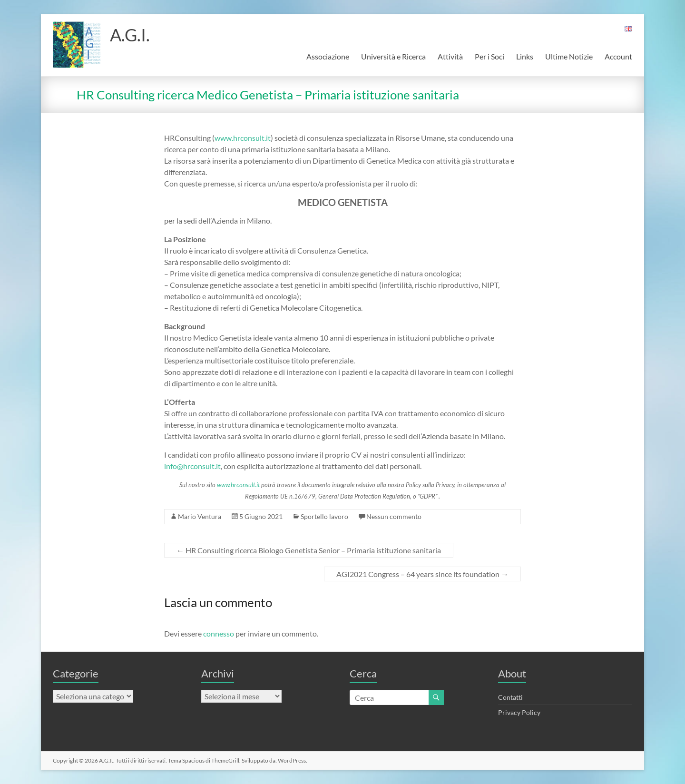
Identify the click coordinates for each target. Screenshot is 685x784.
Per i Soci (489, 56)
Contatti (510, 697)
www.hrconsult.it (243, 138)
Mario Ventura (200, 516)
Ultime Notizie (569, 56)
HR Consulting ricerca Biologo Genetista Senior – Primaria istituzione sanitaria (309, 550)
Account (618, 56)
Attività (450, 56)
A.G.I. (130, 35)
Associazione (328, 56)
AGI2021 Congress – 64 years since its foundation (422, 574)
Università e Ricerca (393, 56)
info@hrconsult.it (192, 466)
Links (525, 56)
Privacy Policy (519, 712)
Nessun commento (394, 516)
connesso (219, 633)
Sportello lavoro (324, 516)
